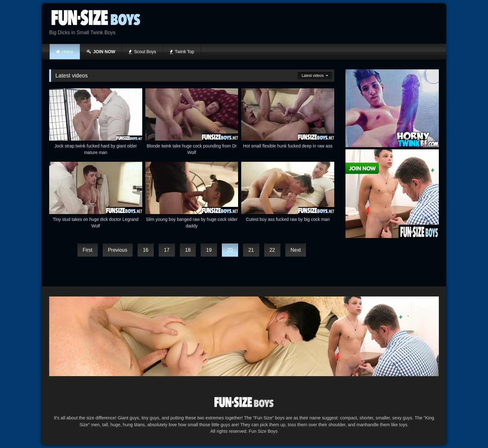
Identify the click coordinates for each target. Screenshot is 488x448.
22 (272, 250)
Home (68, 52)
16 (146, 250)
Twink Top (182, 52)
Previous (118, 250)
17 (167, 250)
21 (251, 250)
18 (188, 250)
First (88, 250)
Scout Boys (142, 52)
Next (296, 250)
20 (230, 250)
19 (209, 250)
